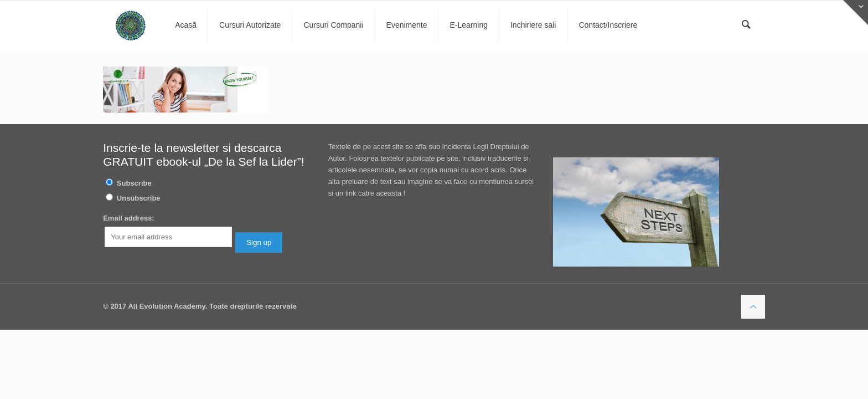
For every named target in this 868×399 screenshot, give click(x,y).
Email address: (129, 218)
